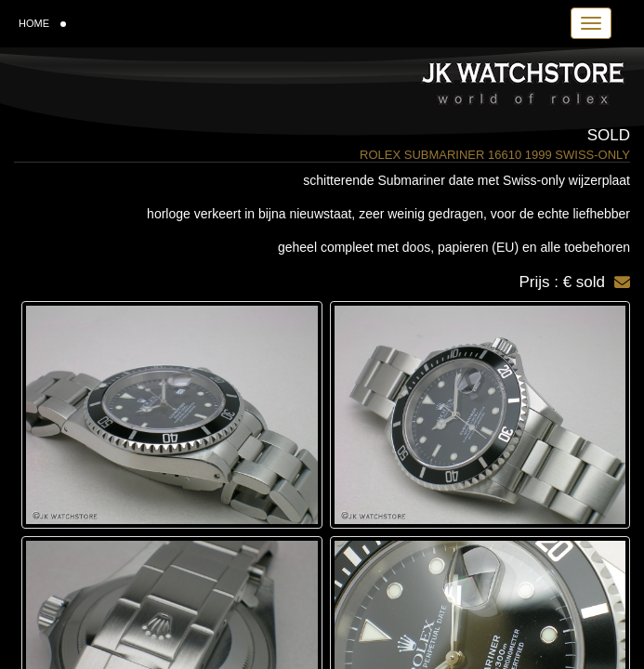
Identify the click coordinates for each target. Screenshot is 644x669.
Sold (609, 135)
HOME (42, 23)
